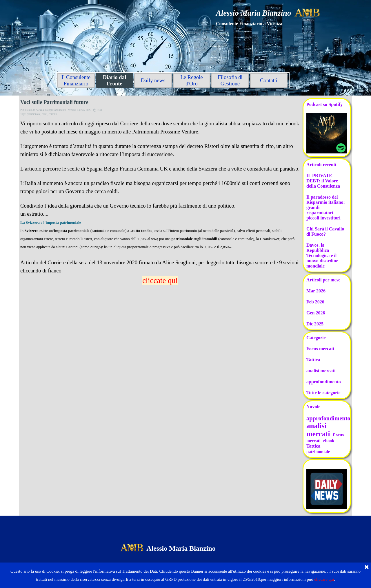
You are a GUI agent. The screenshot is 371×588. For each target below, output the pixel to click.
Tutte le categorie (323, 393)
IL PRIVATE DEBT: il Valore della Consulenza (323, 181)
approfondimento (324, 382)
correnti (53, 114)
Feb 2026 (315, 302)
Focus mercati (320, 349)
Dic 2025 (315, 324)
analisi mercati (321, 371)
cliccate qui (160, 281)
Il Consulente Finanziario (76, 80)
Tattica (313, 360)
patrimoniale (33, 114)
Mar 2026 (316, 291)
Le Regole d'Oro (191, 80)
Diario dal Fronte (114, 80)
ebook (329, 441)
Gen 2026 (316, 313)
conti (44, 114)
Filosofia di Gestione (230, 80)
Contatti (269, 80)
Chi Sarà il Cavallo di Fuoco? (325, 231)
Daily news (153, 80)
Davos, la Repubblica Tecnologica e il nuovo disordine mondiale (322, 255)
